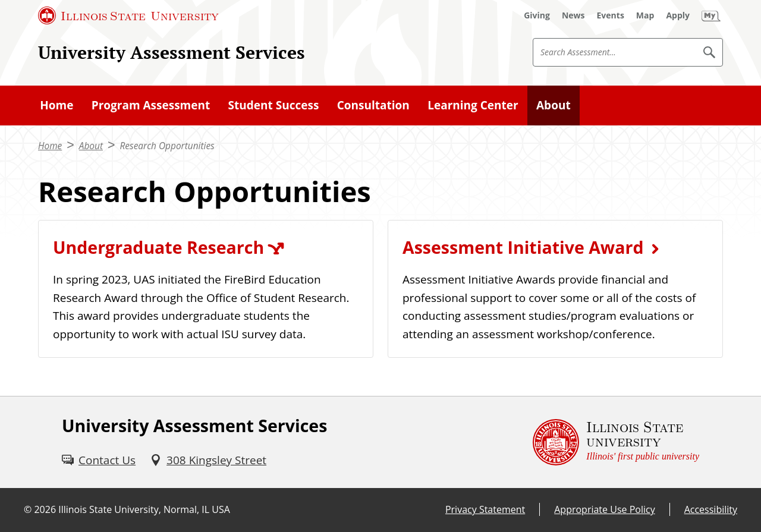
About (554, 105)
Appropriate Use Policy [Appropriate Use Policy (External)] (604, 509)
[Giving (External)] (537, 15)
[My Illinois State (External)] (711, 15)
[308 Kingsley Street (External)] (208, 460)
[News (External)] (573, 15)
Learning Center (473, 105)
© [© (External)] (28, 509)
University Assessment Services (172, 52)
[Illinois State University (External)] (128, 15)
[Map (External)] (645, 15)
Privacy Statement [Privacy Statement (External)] (485, 509)
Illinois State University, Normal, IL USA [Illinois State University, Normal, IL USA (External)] (144, 509)
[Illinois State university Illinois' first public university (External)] (616, 442)
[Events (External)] (611, 15)
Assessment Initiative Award (523, 247)
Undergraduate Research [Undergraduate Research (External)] (158, 247)
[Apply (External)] (678, 15)
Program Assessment (151, 105)
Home (56, 105)
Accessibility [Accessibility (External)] (711, 509)
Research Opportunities (167, 146)
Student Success (274, 105)
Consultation (373, 105)
